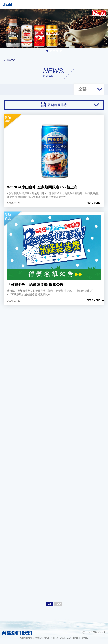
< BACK (9, 60)
